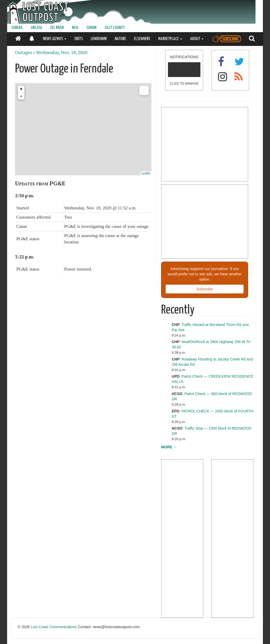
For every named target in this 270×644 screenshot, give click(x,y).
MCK (75, 28)
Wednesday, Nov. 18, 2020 (62, 52)
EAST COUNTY (115, 28)
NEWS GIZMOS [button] (55, 39)
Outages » (25, 52)
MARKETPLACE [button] (170, 39)
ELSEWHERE (142, 39)
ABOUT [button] (197, 39)
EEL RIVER (57, 28)
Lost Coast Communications (54, 627)
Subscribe (205, 289)
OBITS (79, 39)
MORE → (169, 447)
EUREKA (17, 28)
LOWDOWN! (99, 39)
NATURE (120, 39)
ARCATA (37, 28)
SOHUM (91, 28)
